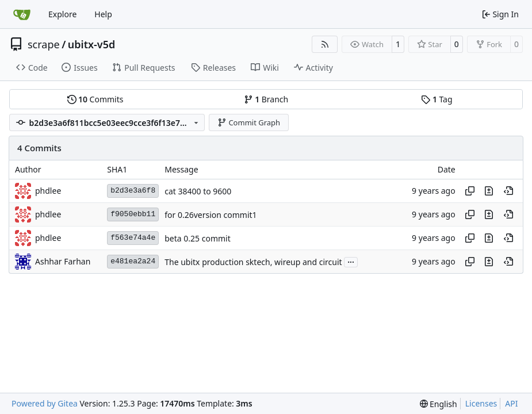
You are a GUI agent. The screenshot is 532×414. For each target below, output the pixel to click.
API (511, 403)
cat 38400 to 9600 (198, 191)
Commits (95, 99)
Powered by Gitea (45, 403)
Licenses (481, 403)
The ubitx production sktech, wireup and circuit (253, 262)
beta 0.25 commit (198, 238)
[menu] (439, 404)
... (351, 261)
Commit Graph (249, 122)
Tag (437, 99)
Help (103, 14)
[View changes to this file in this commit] (489, 191)
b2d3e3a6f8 (133, 191)
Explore (62, 14)
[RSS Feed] (325, 44)
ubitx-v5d (91, 44)
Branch (266, 99)
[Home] (22, 14)
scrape (44, 44)
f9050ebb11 (133, 214)
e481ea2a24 (133, 261)
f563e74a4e (133, 238)
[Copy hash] (470, 191)
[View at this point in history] (508, 191)
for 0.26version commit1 (210, 215)
